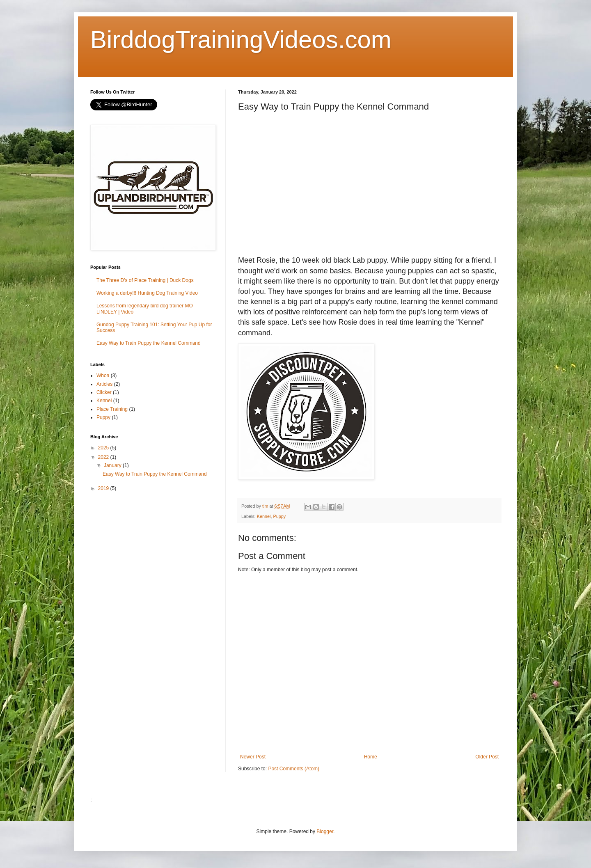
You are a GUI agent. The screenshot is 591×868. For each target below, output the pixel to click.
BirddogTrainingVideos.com (241, 40)
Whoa (103, 376)
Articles (104, 384)
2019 (104, 488)
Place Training (112, 409)
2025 (104, 448)
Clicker (104, 392)
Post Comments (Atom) (294, 769)
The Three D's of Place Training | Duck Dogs (145, 280)
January (113, 465)
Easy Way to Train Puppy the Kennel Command (149, 343)
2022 (104, 457)
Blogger (325, 831)
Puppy (279, 516)
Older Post (487, 757)
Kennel (264, 516)
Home (371, 757)
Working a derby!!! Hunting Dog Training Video (147, 293)
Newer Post (253, 757)
